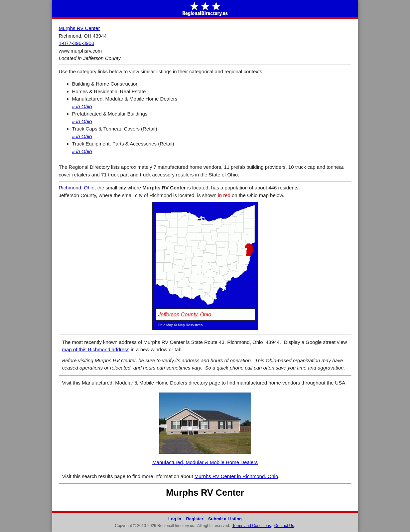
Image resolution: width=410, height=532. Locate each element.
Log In (175, 519)
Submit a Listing (225, 519)
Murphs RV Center (79, 28)
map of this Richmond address (96, 349)
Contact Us (284, 526)
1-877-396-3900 (77, 43)
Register (195, 519)
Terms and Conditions (252, 526)
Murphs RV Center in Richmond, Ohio (236, 476)
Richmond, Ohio (77, 188)
